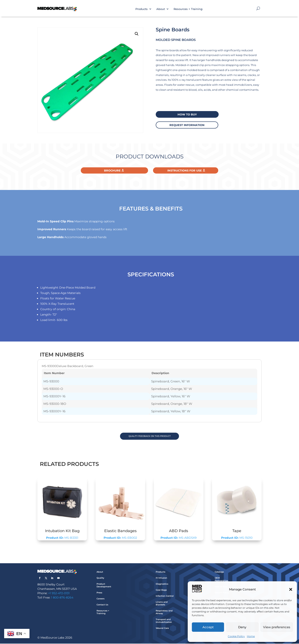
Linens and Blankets (162, 604)
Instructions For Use (185, 170)
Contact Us (102, 605)
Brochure (112, 170)
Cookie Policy (236, 636)
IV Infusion (161, 578)
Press (99, 593)
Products (142, 9)
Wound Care (162, 629)
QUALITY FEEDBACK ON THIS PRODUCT (150, 436)
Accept (208, 627)
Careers (100, 599)
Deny (242, 627)
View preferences (277, 627)
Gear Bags (161, 591)
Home (251, 636)
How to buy (186, 114)
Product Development (104, 586)
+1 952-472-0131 (59, 594)
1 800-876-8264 (62, 598)
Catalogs (219, 572)
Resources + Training (188, 9)
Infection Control (165, 597)
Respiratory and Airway (164, 613)
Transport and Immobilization (164, 621)
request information (186, 125)
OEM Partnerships (221, 580)
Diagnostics (162, 585)
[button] (291, 589)
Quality (100, 578)
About (161, 9)
